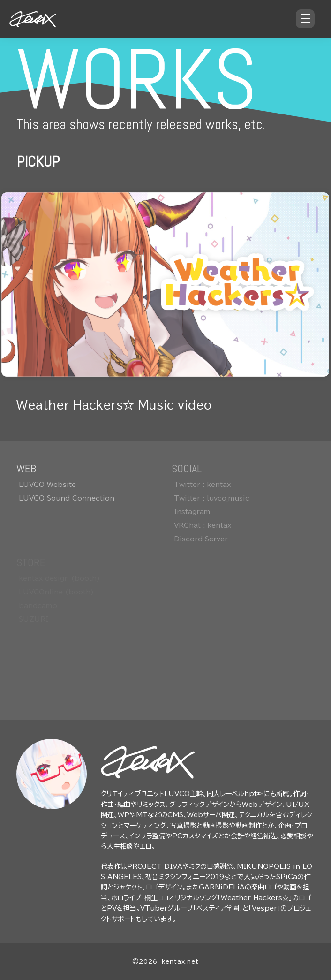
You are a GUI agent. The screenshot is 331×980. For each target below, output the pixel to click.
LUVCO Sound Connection (67, 498)
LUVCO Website (47, 485)
